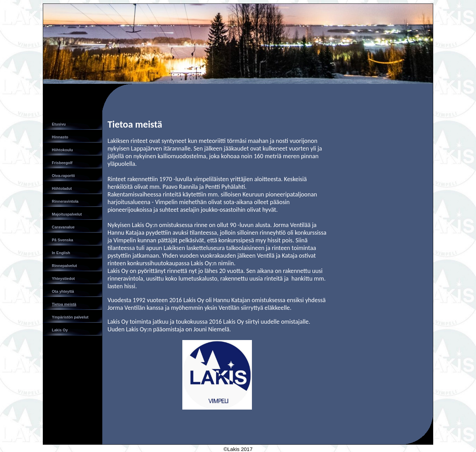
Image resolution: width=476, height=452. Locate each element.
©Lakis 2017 (238, 449)
